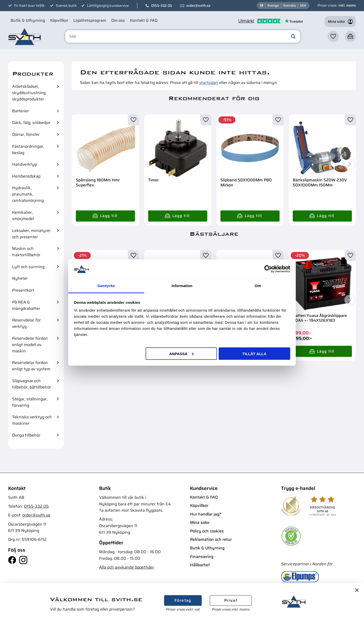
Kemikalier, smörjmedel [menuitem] (23, 215)
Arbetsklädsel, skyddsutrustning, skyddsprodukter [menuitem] (29, 93)
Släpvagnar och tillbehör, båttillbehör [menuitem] (32, 384)
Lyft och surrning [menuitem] (28, 267)
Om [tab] (258, 286)
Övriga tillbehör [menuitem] (26, 435)
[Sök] (293, 36)
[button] (333, 36)
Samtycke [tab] (106, 286)
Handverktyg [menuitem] (24, 164)
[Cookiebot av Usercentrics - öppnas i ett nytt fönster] (268, 269)
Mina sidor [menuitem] (200, 522)
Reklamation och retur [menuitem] (211, 539)
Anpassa (181, 353)
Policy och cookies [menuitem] (207, 531)
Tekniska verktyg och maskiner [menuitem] (32, 420)
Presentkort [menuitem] (23, 290)
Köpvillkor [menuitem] (59, 20)
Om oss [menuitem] (118, 20)
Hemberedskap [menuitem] (26, 176)
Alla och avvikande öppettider (127, 567)
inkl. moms (347, 5)
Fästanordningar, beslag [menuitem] (28, 149)
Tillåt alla (254, 353)
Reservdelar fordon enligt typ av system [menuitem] (31, 366)
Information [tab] (182, 286)
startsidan (209, 83)
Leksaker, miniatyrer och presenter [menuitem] (31, 234)
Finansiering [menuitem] (202, 557)
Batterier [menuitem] (20, 111)
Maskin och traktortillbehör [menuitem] (26, 252)
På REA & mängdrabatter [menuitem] (26, 305)
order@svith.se (198, 6)
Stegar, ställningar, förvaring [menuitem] (30, 402)
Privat (231, 600)
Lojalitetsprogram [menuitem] (90, 20)
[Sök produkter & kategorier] (183, 36)
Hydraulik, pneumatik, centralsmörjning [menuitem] (28, 194)
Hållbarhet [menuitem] (200, 565)
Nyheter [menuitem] (20, 278)
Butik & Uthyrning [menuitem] (28, 20)
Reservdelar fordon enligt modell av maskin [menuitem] (30, 345)
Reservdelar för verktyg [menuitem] (26, 323)
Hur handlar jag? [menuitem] (206, 514)
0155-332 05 (162, 6)
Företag (183, 600)
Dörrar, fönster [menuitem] (26, 134)
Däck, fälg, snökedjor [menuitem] (31, 123)
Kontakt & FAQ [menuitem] (144, 20)
